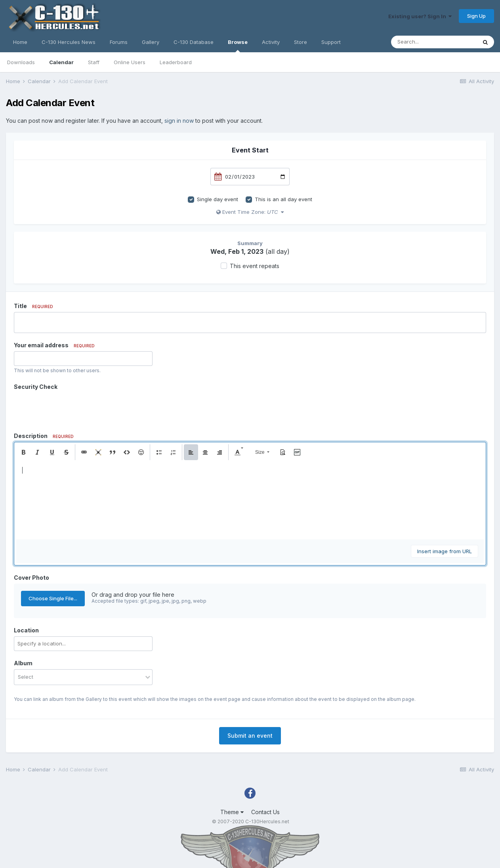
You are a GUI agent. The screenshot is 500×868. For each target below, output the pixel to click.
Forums (119, 42)
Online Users (130, 62)
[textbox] (250, 500)
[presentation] (74, 408)
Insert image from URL (445, 551)
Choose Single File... (53, 598)
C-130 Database (194, 42)
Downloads (21, 62)
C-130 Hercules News (69, 42)
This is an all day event (283, 199)
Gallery (151, 42)
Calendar (61, 62)
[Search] (434, 42)
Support (331, 42)
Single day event (218, 199)
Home (20, 42)
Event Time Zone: (250, 212)
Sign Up (476, 16)
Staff (94, 62)
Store (301, 42)
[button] (23, 452)
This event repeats (255, 266)
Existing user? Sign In (420, 16)
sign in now (179, 121)
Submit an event (250, 736)
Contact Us (265, 812)
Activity (271, 42)
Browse (238, 46)
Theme (232, 812)
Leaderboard (176, 62)
